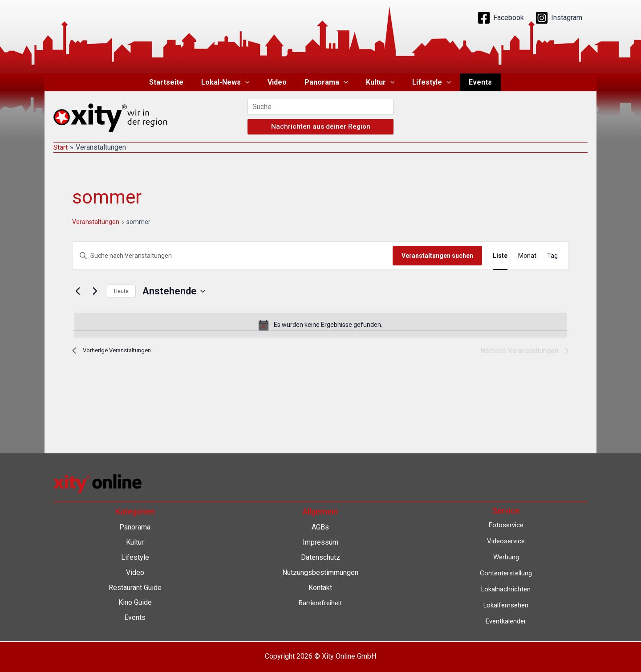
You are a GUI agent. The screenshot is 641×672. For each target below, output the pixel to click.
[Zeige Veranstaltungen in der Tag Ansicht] (552, 256)
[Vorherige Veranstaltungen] (77, 291)
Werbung (506, 557)
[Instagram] (559, 18)
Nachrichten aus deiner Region (321, 126)
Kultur (377, 82)
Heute (121, 291)
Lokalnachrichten (506, 589)
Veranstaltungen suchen (437, 256)
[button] (252, 82)
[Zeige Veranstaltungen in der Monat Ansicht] (527, 256)
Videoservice (506, 541)
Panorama (326, 82)
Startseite (177, 82)
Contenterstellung (506, 572)
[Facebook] (501, 18)
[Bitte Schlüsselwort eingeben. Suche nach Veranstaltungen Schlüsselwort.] (233, 256)
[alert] (320, 325)
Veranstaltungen (96, 222)
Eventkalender (506, 620)
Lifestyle (424, 82)
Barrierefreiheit (320, 602)
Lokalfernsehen (506, 604)
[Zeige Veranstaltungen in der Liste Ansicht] (500, 256)
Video (281, 82)
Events (470, 82)
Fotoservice (506, 525)
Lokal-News (233, 82)
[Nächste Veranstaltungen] (95, 291)
